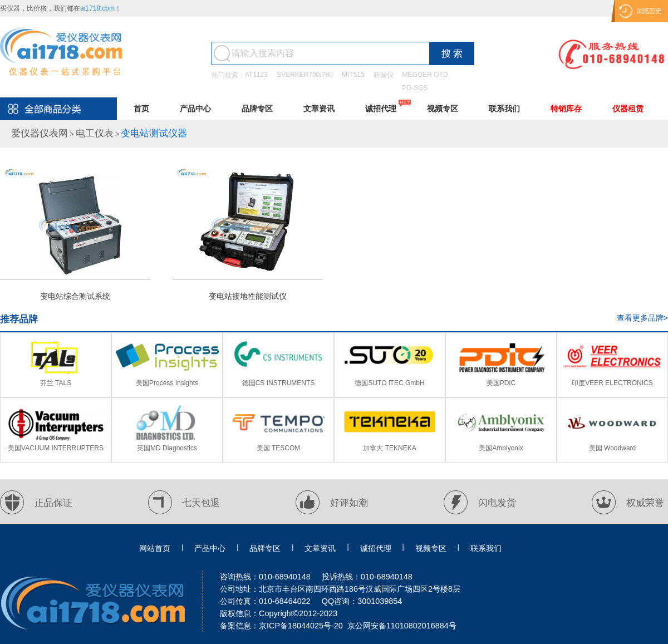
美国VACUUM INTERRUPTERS (56, 448)
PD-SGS (415, 88)
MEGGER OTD (425, 75)
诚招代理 (381, 109)
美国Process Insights (167, 383)
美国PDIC (501, 383)
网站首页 (155, 548)
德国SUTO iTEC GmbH (389, 383)
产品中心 (195, 109)
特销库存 (566, 109)
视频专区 (443, 109)
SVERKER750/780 (305, 75)
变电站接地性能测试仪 (248, 296)
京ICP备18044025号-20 (301, 626)
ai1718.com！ (101, 8)
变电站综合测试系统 (75, 296)
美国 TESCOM (279, 448)
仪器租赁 (628, 109)
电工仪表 (95, 133)
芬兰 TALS (56, 383)
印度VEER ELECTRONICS (612, 383)
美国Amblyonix (501, 448)
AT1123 (256, 75)
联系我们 (504, 109)
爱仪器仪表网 (40, 133)
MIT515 (353, 75)
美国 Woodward (612, 448)
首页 (141, 109)
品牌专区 (257, 109)
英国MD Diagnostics (167, 448)
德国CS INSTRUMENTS (279, 383)
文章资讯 (319, 109)
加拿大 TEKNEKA (389, 448)
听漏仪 (384, 75)
